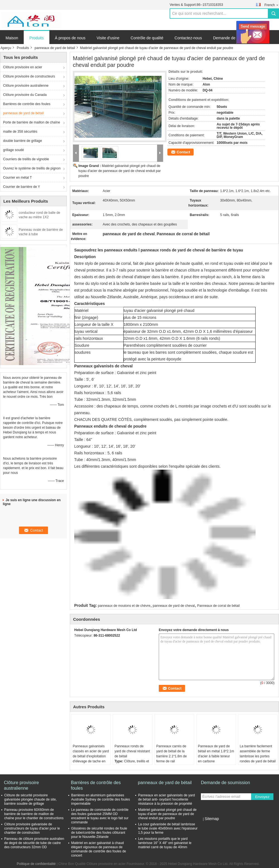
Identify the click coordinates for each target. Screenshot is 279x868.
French (272, 5)
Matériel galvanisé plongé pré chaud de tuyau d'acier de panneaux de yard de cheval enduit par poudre (120, 171)
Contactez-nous (188, 38)
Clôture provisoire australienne (26, 86)
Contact (183, 152)
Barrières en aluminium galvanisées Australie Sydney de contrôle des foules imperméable (101, 799)
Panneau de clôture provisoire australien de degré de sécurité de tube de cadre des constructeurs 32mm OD (34, 843)
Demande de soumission (235, 38)
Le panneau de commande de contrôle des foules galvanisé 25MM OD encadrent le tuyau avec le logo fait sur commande (100, 816)
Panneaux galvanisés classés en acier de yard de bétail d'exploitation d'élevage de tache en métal (91, 756)
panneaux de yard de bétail (55, 48)
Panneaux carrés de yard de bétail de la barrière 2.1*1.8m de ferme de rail (171, 754)
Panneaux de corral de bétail (218, 606)
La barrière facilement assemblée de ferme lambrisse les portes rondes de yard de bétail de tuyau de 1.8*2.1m (258, 756)
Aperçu (6, 48)
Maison (12, 38)
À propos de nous (70, 38)
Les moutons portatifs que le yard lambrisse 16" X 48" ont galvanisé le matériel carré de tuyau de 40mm (165, 843)
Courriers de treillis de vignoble (26, 159)
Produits (36, 38)
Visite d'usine (108, 38)
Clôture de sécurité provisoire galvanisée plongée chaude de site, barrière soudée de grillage (30, 799)
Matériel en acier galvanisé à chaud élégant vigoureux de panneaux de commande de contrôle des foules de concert (99, 849)
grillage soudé (14, 150)
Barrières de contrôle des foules (27, 104)
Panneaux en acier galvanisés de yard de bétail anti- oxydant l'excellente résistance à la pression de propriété (166, 799)
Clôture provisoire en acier (23, 67)
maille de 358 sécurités (20, 132)
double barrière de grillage (22, 141)
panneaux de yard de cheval (174, 606)
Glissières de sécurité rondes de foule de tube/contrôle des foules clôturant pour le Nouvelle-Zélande (99, 833)
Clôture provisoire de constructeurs (29, 76)
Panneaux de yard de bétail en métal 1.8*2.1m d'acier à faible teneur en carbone (216, 754)
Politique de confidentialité (36, 864)
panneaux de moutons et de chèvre (124, 606)
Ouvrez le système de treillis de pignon (32, 168)
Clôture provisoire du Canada (25, 95)
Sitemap (212, 819)
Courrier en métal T (17, 178)
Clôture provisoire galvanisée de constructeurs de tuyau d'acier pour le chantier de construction (32, 828)
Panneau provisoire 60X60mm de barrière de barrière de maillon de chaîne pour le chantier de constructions (34, 814)
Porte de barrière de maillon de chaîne (32, 122)
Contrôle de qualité (147, 38)
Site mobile (211, 826)
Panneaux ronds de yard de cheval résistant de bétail (132, 751)
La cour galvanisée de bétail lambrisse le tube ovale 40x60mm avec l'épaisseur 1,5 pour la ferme (168, 828)
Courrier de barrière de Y (22, 187)
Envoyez (262, 797)
